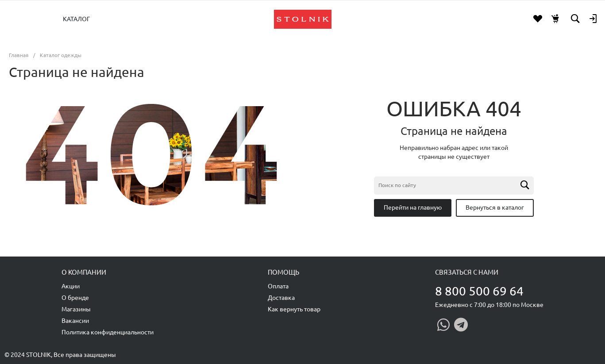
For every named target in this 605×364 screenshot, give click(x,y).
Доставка (281, 298)
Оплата (278, 286)
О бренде (75, 298)
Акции (71, 286)
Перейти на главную (413, 207)
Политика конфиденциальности (108, 332)
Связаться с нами (467, 272)
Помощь (283, 272)
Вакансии (75, 321)
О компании (84, 272)
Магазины (76, 309)
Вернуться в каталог (495, 207)
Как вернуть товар (294, 309)
